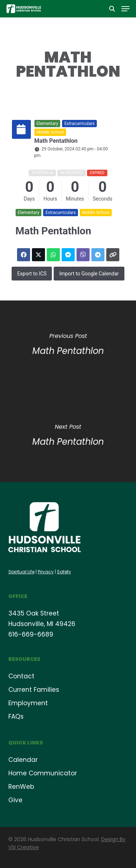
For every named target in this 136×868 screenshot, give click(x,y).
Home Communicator (43, 773)
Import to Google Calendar (89, 274)
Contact (21, 676)
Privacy (46, 572)
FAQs (16, 716)
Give (15, 800)
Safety (64, 572)
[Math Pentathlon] (68, 346)
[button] (125, 9)
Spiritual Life (21, 572)
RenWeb (21, 787)
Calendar (23, 760)
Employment (28, 703)
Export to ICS (32, 274)
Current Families (34, 690)
